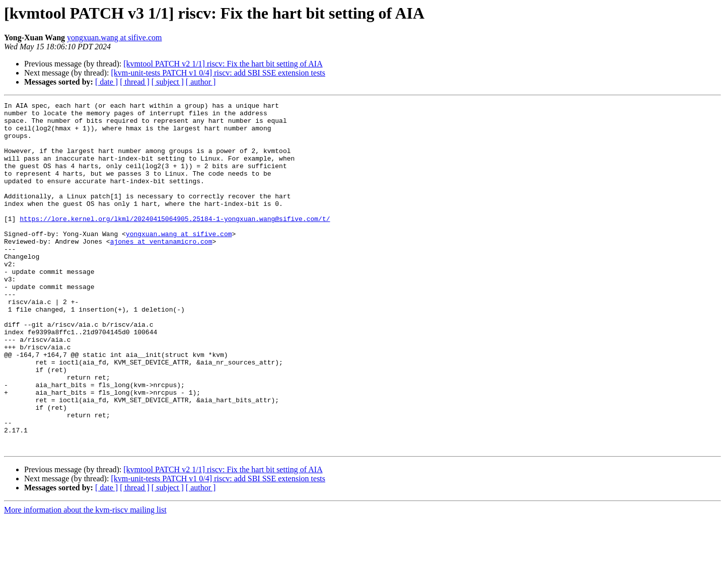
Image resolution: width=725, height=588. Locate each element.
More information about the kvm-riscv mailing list (85, 579)
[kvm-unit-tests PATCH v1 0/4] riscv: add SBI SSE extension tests (218, 73)
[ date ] (106, 82)
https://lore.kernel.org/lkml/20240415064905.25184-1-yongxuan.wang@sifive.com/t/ (175, 243)
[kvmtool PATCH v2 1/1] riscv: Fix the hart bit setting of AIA (223, 64)
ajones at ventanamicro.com (161, 270)
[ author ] (201, 82)
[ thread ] (135, 82)
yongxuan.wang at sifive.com (114, 38)
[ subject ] (168, 82)
